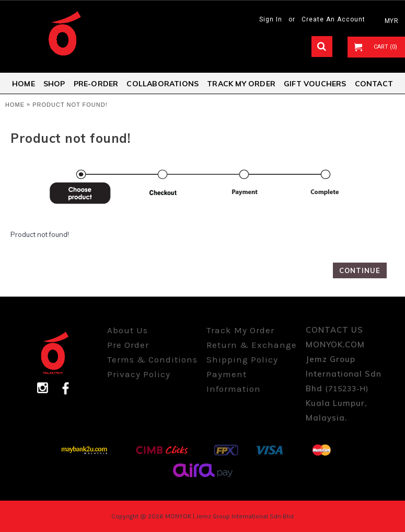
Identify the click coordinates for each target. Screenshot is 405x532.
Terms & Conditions (152, 359)
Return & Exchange (252, 345)
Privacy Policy (139, 374)
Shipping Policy (242, 359)
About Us (128, 330)
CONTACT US (334, 330)
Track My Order (240, 330)
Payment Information (234, 381)
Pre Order (128, 345)
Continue (360, 270)
